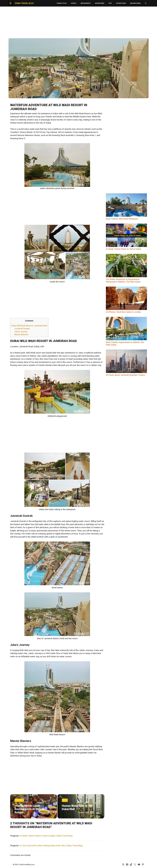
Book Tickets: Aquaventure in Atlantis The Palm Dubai (126, 331)
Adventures (100, 3)
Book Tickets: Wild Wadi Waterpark (126, 207)
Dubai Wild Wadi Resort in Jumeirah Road (29, 326)
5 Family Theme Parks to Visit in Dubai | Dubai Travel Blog (46, 836)
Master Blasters (21, 334)
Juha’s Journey (21, 332)
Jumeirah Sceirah (22, 329)
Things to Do (62, 3)
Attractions (121, 3)
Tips (110, 3)
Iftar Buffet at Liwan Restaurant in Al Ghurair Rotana (30, 809)
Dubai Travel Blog (24, 3)
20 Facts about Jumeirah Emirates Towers (126, 363)
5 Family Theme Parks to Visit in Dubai (126, 237)
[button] (146, 3)
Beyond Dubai (135, 3)
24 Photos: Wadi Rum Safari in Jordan (126, 300)
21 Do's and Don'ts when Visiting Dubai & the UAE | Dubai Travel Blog (51, 846)
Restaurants (86, 3)
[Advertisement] (79, 22)
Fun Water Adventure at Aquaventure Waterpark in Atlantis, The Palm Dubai (126, 268)
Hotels (74, 3)
